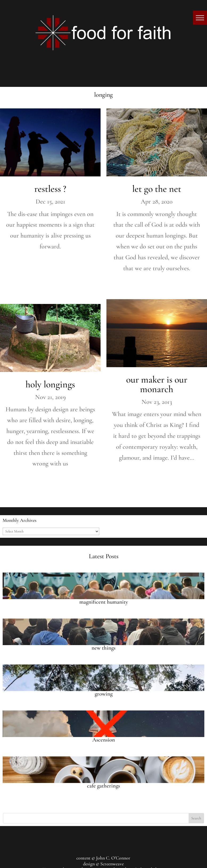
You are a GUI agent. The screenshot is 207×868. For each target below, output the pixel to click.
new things (104, 648)
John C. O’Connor (113, 858)
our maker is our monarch (157, 384)
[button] (200, 18)
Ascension (104, 740)
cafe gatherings (104, 786)
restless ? (50, 189)
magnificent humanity (104, 602)
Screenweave (112, 864)
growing (104, 694)
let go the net (157, 189)
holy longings (50, 384)
